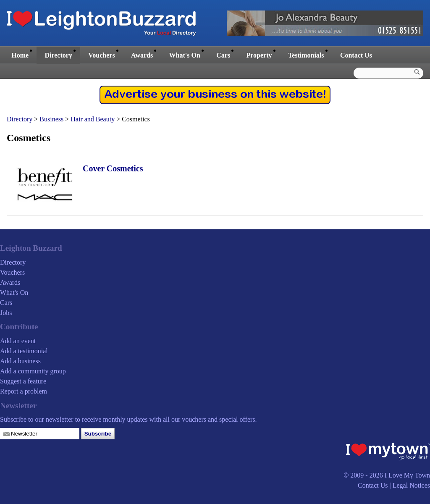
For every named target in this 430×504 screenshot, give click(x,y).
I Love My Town (407, 475)
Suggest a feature (23, 381)
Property (259, 55)
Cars (223, 55)
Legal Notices (411, 485)
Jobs (6, 313)
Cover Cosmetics (113, 168)
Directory (58, 55)
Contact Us (356, 55)
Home (20, 55)
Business (51, 119)
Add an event (18, 341)
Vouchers (101, 55)
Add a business (20, 361)
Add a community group (33, 371)
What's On (185, 55)
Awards (142, 55)
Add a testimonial (24, 351)
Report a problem (24, 391)
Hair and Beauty (93, 119)
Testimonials (306, 55)
